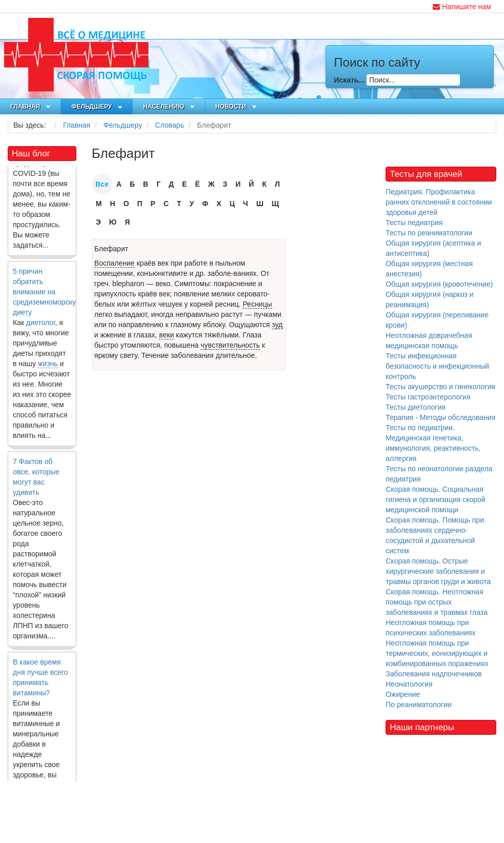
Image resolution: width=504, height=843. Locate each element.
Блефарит (111, 249)
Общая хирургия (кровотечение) (439, 284)
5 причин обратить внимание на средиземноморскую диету (47, 295)
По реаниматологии (418, 705)
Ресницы (257, 304)
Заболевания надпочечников (434, 674)
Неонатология (409, 684)
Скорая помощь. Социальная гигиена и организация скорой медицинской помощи (435, 499)
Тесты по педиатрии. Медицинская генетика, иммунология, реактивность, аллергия (433, 443)
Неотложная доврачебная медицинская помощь (429, 340)
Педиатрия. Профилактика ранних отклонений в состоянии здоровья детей (439, 202)
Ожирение (403, 694)
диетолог (41, 326)
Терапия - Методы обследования (440, 417)
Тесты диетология (416, 407)
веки (166, 335)
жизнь (48, 367)
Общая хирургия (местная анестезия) (429, 269)
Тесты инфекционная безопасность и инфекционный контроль (437, 366)
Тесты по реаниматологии (429, 233)
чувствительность (230, 345)
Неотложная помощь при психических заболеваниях (430, 628)
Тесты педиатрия (414, 223)
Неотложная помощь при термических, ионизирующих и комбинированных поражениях (437, 653)
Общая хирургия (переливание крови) (437, 320)
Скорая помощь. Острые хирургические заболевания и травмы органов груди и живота (438, 571)
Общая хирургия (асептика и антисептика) (433, 248)
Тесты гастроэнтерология (428, 397)
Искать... (349, 80)
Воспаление (115, 263)
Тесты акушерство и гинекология (440, 387)
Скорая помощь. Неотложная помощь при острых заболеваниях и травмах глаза (437, 602)
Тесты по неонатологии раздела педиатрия (439, 474)
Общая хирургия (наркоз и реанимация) (429, 299)
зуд (277, 325)
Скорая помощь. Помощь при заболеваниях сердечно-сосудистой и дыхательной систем (435, 535)
